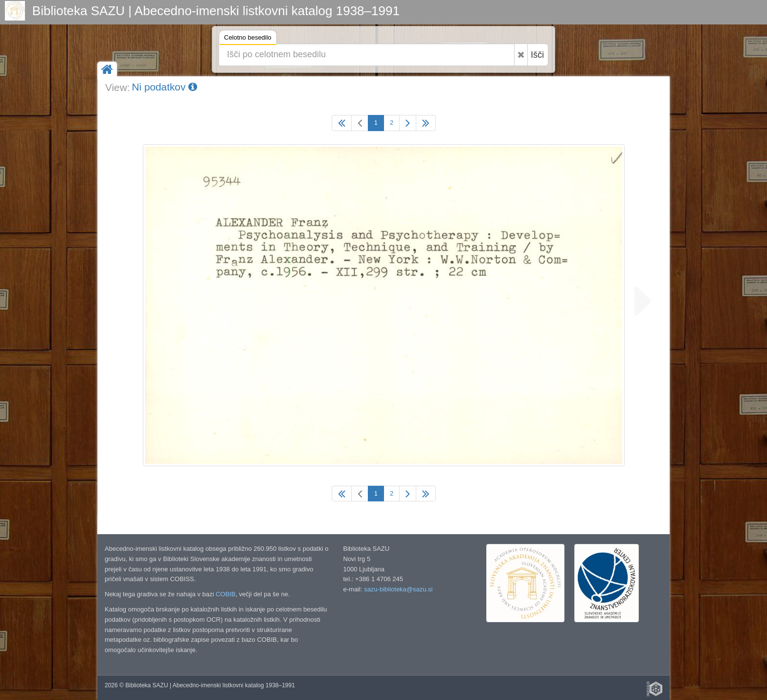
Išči (537, 55)
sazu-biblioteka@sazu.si (398, 589)
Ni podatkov (164, 87)
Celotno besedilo (248, 39)
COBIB (226, 594)
